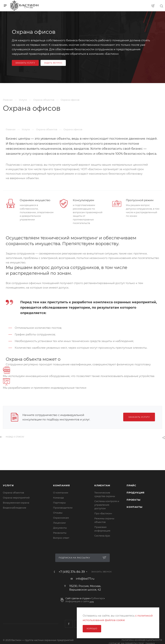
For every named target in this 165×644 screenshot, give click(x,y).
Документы (60, 528)
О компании (61, 493)
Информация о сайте (77, 601)
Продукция (136, 493)
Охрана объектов (13, 493)
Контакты (134, 507)
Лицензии (59, 523)
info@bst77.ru (85, 579)
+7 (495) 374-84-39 (72, 572)
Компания (61, 485)
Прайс (131, 485)
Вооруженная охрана (16, 503)
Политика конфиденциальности (142, 640)
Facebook (69, 624)
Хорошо (92, 629)
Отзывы (58, 513)
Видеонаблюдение (15, 508)
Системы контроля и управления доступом (107, 505)
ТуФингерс (97, 598)
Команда (58, 498)
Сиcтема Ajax (102, 536)
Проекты (134, 500)
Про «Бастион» (103, 513)
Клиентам (102, 485)
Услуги (8, 485)
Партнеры (59, 503)
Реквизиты (60, 533)
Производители (63, 508)
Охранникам (61, 518)
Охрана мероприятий (16, 498)
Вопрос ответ (61, 538)
